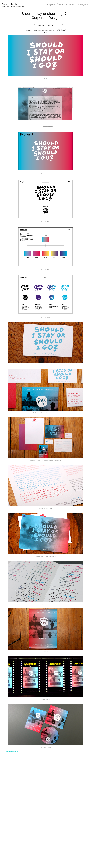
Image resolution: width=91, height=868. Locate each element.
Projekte (51, 4)
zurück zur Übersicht (12, 751)
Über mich (62, 4)
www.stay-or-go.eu (48, 126)
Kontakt (72, 4)
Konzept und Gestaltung (13, 7)
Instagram (83, 4)
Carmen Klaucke (9, 4)
